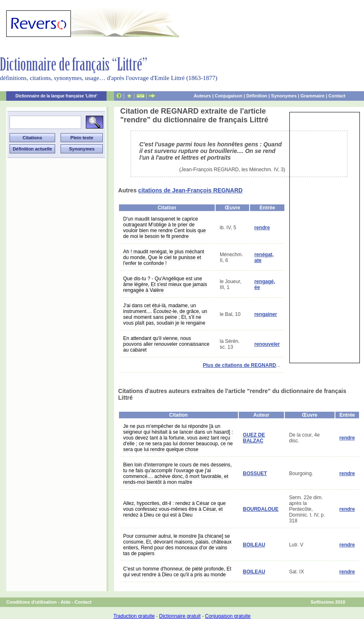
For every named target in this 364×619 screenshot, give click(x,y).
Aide (66, 602)
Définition (257, 96)
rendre (262, 228)
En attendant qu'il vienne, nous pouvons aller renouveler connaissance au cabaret (166, 344)
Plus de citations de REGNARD (239, 365)
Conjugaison (229, 96)
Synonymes (284, 96)
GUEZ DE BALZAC (254, 438)
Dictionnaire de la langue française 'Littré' (56, 96)
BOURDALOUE (261, 509)
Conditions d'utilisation (32, 602)
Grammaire (313, 96)
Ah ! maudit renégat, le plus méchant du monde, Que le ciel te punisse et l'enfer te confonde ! (164, 257)
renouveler (267, 344)
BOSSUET (255, 473)
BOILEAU (254, 545)
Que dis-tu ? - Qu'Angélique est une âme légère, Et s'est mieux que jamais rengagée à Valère (165, 284)
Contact (337, 96)
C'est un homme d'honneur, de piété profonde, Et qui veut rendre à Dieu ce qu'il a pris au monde (177, 572)
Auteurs (202, 96)
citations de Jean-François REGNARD (190, 190)
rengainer (266, 314)
